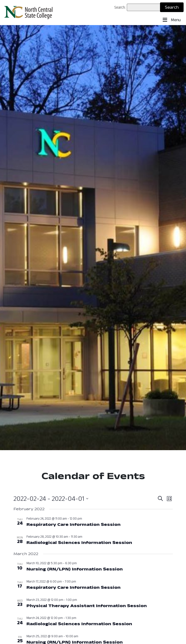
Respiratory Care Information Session (74, 524)
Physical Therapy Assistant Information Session (87, 606)
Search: (120, 7)
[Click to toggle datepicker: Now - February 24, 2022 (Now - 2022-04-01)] (51, 499)
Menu (172, 20)
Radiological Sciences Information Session (79, 542)
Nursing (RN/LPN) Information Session (75, 569)
